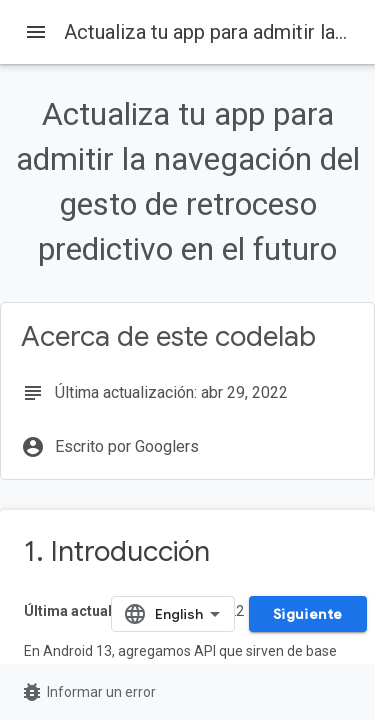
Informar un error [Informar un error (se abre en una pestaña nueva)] (88, 692)
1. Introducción (117, 551)
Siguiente (308, 614)
